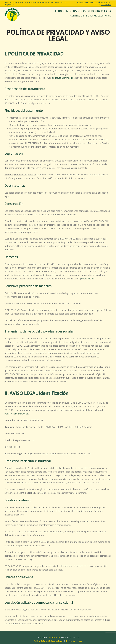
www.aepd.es (87, 279)
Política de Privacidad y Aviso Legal (48, 641)
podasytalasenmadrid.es (64, 78)
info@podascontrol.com (88, 2)
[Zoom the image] (12, 10)
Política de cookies (74, 641)
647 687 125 (106, 5)
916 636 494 (106, 2)
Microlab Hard (54, 637)
